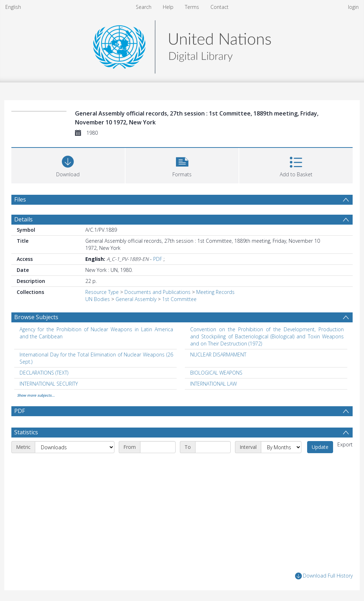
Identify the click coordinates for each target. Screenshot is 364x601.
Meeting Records (215, 292)
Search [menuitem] (144, 7)
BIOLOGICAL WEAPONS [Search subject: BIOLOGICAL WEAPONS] (216, 373)
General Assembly (136, 299)
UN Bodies (98, 299)
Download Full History (324, 576)
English (13, 7)
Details (23, 219)
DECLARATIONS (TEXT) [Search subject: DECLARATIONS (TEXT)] (44, 373)
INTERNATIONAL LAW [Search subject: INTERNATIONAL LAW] (213, 384)
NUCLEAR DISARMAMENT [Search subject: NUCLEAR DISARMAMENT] (218, 355)
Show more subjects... (36, 395)
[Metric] (75, 447)
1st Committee (179, 299)
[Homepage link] (182, 45)
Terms (192, 7)
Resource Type (102, 292)
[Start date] (158, 447)
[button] (182, 165)
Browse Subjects (36, 317)
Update (320, 447)
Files (20, 199)
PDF (158, 259)
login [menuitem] (353, 7)
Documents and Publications (157, 292)
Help (168, 7)
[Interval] (281, 447)
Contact (220, 7)
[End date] (213, 447)
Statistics (26, 432)
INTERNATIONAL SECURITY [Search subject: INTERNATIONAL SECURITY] (49, 384)
